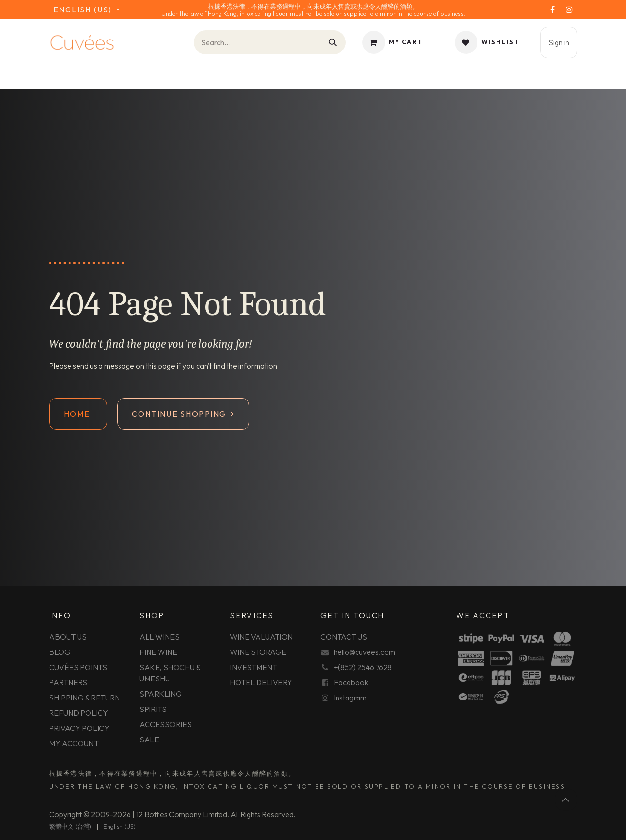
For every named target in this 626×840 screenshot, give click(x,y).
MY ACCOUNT (74, 743)
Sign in (559, 42)
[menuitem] (70, 827)
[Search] (333, 42)
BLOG (60, 652)
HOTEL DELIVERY (261, 682)
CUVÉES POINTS (78, 667)
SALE (149, 740)
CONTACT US (344, 637)
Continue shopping (183, 414)
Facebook (351, 682)
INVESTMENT (253, 667)
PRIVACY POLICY (79, 728)
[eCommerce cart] (393, 42)
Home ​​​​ (78, 414)
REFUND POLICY (79, 713)
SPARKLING (161, 694)
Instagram (350, 698)
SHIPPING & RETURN (84, 698)
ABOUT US (68, 637)
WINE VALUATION (261, 637)
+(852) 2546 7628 (363, 667)
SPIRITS (153, 709)
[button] (566, 800)
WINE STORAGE (258, 652)
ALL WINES (159, 637)
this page (160, 366)
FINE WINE (158, 652)
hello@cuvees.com (364, 652)
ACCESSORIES (166, 724)
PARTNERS (68, 682)
